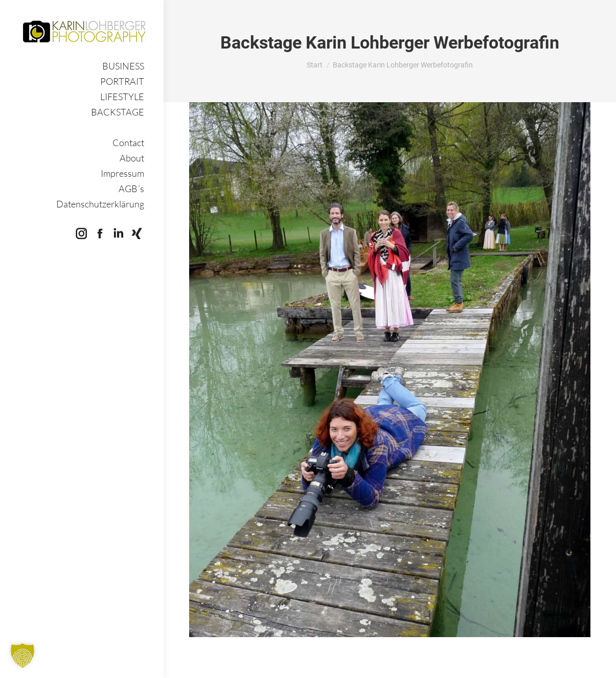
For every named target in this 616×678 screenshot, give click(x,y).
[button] (22, 656)
